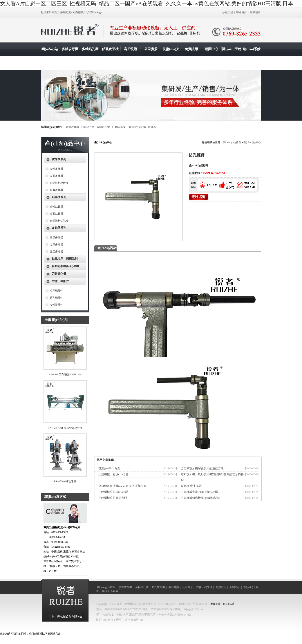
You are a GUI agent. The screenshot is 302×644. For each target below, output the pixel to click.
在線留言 (241, 12)
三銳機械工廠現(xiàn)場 (113, 474)
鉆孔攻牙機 (110, 49)
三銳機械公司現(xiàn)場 (113, 492)
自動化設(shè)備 (137, 127)
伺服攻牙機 (56, 190)
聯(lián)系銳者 (252, 56)
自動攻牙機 (88, 127)
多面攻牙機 (56, 176)
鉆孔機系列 (59, 197)
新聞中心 (212, 49)
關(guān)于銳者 (232, 56)
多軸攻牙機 (70, 49)
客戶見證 (131, 49)
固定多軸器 (56, 251)
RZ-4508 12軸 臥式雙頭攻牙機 (65, 428)
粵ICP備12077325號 (222, 604)
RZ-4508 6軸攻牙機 (65, 481)
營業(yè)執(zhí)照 (109, 468)
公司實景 (151, 49)
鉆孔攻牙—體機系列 (65, 259)
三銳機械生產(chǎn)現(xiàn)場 (199, 492)
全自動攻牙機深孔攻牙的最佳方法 (202, 468)
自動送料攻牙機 (59, 183)
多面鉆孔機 (56, 214)
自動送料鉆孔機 (59, 221)
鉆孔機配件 (56, 298)
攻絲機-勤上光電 (191, 486)
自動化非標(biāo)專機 (65, 266)
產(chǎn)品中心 (252, 142)
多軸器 (152, 127)
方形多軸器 (56, 244)
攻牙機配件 (56, 291)
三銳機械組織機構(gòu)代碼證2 (200, 498)
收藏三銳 (228, 12)
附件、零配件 (60, 281)
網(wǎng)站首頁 (50, 56)
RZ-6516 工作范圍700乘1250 (65, 374)
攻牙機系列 (59, 159)
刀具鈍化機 (59, 274)
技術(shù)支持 (171, 56)
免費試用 (191, 49)
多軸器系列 (59, 228)
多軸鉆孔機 (90, 49)
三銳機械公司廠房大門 (113, 498)
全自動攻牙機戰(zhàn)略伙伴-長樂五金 (123, 486)
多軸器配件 (56, 305)
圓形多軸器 (56, 237)
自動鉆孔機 (119, 127)
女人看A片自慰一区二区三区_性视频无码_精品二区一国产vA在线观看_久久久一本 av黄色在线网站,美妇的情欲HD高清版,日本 (146, 4)
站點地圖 (255, 12)
